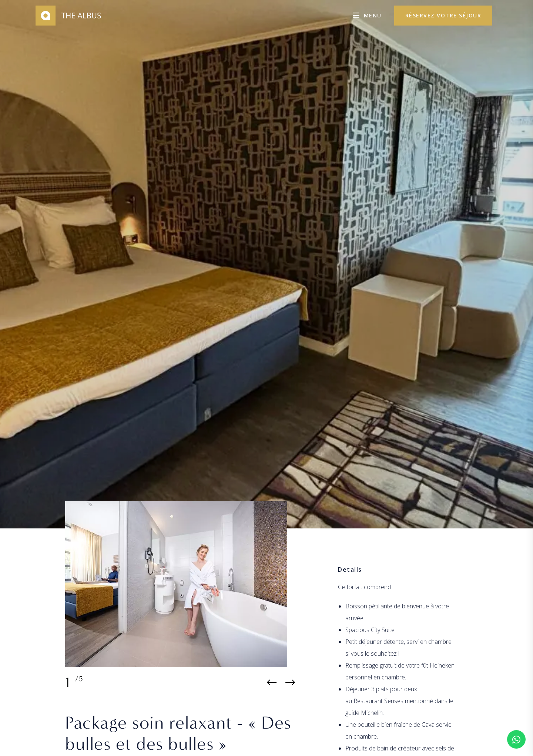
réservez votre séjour (443, 15)
